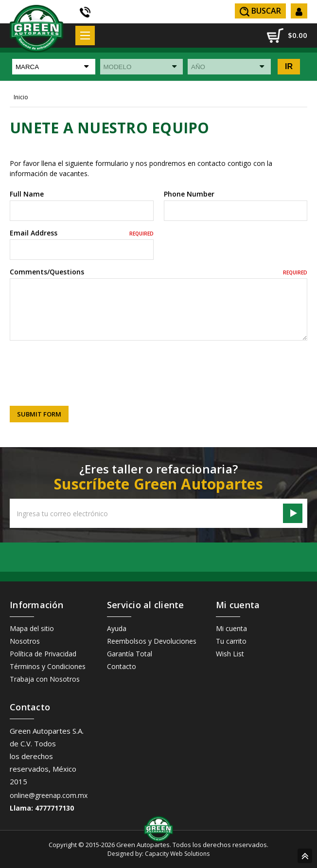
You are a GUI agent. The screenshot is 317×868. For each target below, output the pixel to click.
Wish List (230, 654)
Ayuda (117, 628)
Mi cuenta (231, 628)
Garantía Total (130, 654)
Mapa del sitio (32, 628)
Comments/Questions (158, 272)
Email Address (82, 233)
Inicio (21, 97)
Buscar (260, 11)
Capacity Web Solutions (177, 854)
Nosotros (25, 641)
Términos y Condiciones (48, 666)
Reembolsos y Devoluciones (152, 641)
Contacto (122, 666)
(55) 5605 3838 (86, 12)
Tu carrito (231, 641)
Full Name (27, 194)
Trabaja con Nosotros (45, 679)
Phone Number (189, 194)
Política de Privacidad (43, 654)
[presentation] (84, 366)
